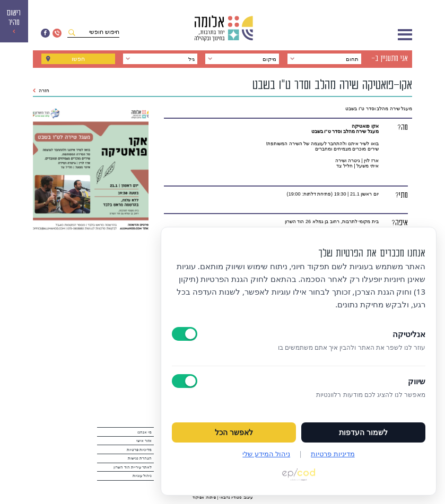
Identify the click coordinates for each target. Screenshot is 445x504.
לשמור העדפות (363, 432)
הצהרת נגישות (140, 458)
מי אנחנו (145, 432)
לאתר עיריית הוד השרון (133, 467)
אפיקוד (198, 497)
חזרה (41, 91)
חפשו (78, 59)
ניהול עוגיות (142, 476)
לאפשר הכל (234, 432)
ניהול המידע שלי (266, 454)
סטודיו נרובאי (231, 497)
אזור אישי (144, 441)
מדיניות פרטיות (139, 450)
